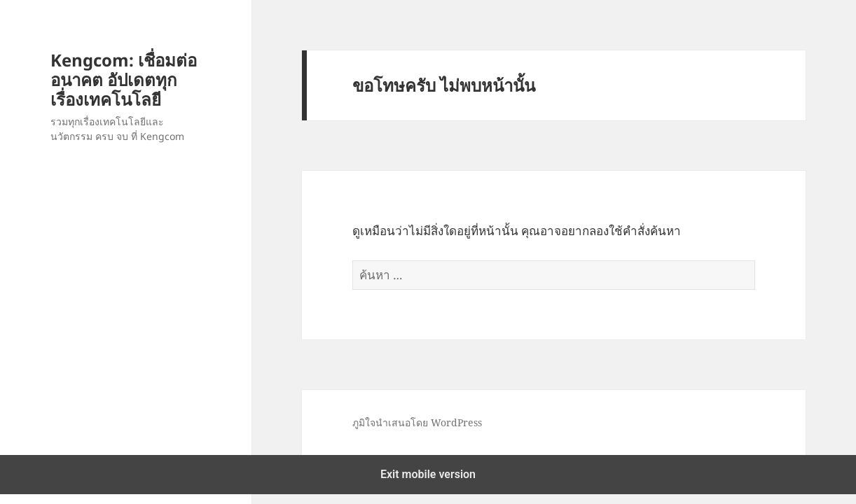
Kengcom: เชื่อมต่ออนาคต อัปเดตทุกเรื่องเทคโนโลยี (124, 79)
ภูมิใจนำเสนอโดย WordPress (417, 422)
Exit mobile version (428, 474)
